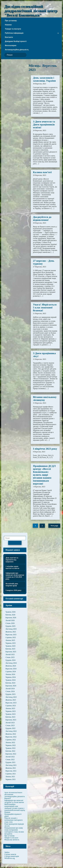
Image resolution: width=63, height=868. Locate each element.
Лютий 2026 (10, 620)
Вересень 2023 (11, 703)
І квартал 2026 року (14, 590)
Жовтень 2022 (11, 734)
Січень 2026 (10, 623)
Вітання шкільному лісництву (45, 399)
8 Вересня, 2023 (39, 452)
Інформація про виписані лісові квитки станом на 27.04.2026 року (15, 576)
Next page (54, 526)
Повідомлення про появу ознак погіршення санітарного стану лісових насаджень (14, 831)
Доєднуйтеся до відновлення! (42, 218)
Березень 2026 (11, 618)
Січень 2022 (10, 760)
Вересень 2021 (11, 771)
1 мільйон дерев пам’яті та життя (12, 567)
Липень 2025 (10, 640)
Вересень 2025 (11, 635)
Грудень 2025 (10, 626)
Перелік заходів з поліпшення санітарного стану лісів (14, 820)
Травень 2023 (10, 714)
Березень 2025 (11, 652)
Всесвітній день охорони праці (12, 585)
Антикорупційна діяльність (17, 50)
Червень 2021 (11, 779)
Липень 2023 (10, 708)
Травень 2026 (10, 612)
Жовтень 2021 (11, 768)
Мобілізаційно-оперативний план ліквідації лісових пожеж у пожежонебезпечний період (15, 807)
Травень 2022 (10, 748)
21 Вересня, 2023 (40, 313)
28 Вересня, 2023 (40, 223)
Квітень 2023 (10, 717)
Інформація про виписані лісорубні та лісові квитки (14, 801)
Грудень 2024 (10, 660)
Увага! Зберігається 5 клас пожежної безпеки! (45, 307)
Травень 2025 (10, 646)
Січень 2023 (10, 725)
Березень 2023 (11, 720)
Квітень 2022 (10, 751)
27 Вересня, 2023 (40, 267)
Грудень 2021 (10, 762)
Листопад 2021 (11, 765)
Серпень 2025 (11, 637)
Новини (8, 25)
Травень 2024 (10, 680)
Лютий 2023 (10, 723)
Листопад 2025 (11, 629)
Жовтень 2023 (11, 700)
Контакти (9, 37)
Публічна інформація (14, 33)
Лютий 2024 (10, 689)
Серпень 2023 (11, 706)
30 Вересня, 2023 (40, 84)
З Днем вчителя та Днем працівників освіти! (44, 124)
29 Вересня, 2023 (40, 130)
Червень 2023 (11, 711)
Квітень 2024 (10, 683)
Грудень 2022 (10, 728)
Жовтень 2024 (11, 666)
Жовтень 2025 (11, 632)
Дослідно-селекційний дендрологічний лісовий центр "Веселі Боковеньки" (31, 11)
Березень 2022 (11, 754)
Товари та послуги (13, 29)
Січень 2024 (10, 691)
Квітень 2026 (10, 615)
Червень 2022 (11, 745)
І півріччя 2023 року (45, 449)
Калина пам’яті (42, 172)
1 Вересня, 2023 (39, 487)
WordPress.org (10, 858)
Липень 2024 (10, 674)
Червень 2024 (11, 677)
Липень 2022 (10, 742)
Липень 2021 (10, 777)
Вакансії (8, 798)
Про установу (11, 21)
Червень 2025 (11, 643)
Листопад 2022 (11, 731)
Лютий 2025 (10, 654)
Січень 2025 (10, 657)
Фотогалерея (11, 45)
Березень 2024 (11, 686)
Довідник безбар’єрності (16, 41)
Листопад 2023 (11, 697)
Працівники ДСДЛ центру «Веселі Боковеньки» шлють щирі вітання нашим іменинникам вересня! (44, 475)
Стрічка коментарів (12, 856)
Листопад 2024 (11, 663)
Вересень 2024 (11, 669)
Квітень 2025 (10, 649)
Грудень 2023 (10, 694)
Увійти (7, 852)
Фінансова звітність (12, 840)
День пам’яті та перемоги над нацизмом (12, 560)
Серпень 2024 (11, 672)
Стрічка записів (10, 854)
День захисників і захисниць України (44, 79)
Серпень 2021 (11, 774)
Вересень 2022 (11, 737)
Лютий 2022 (10, 757)
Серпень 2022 (11, 740)
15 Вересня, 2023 (40, 359)
